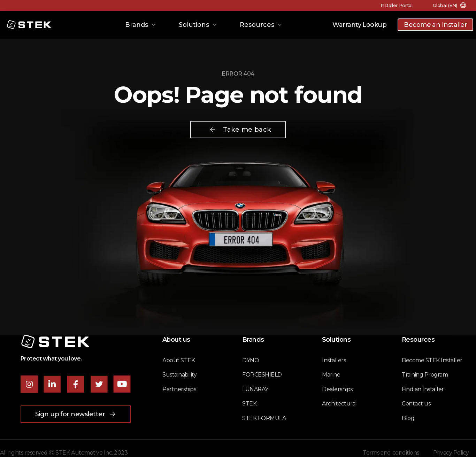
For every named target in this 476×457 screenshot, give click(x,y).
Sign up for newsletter (76, 414)
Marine (331, 375)
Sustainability (179, 375)
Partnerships (179, 389)
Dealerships (337, 389)
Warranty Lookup (359, 25)
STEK (249, 404)
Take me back (240, 130)
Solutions (198, 25)
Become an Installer (435, 25)
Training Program (425, 375)
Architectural (339, 404)
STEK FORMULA (264, 418)
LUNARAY (255, 389)
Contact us (416, 404)
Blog (408, 418)
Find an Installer (423, 389)
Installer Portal (396, 5)
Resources (261, 25)
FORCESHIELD (262, 375)
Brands (141, 25)
